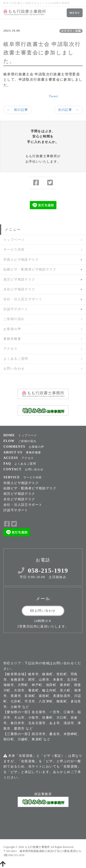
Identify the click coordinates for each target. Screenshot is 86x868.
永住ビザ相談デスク (19, 289)
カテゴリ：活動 (71, 31)
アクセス (11, 349)
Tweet (54, 96)
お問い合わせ (14, 369)
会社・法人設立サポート (23, 299)
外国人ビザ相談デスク (21, 260)
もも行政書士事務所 (37, 847)
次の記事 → (69, 110)
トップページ (14, 240)
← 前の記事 (17, 110)
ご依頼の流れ (14, 319)
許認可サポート (16, 309)
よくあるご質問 (16, 359)
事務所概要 (12, 339)
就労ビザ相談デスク (19, 279)
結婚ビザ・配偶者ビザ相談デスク (30, 269)
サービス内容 (14, 250)
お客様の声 (12, 329)
